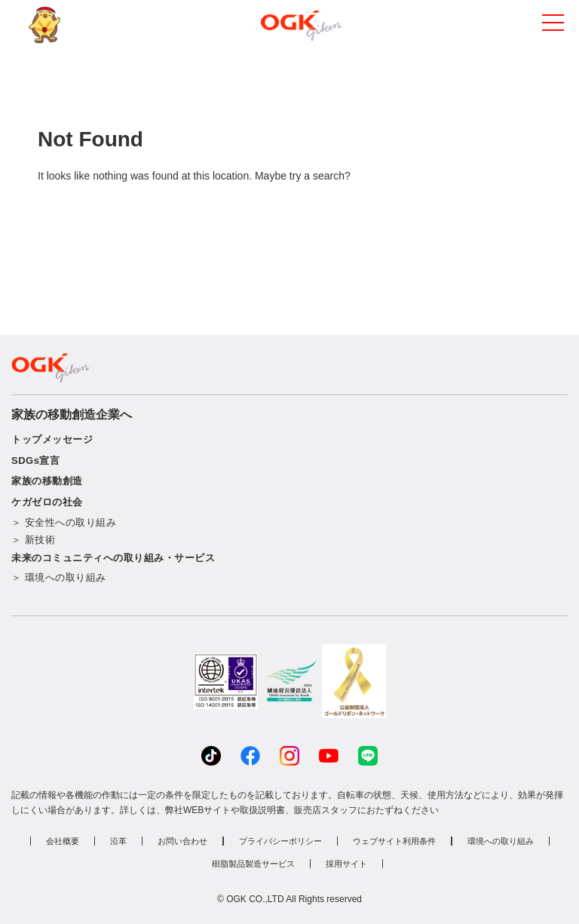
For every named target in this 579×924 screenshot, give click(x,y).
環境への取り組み (501, 841)
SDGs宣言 (36, 460)
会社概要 (63, 841)
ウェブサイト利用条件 (394, 841)
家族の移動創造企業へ (72, 414)
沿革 (118, 841)
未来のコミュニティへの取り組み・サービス (113, 558)
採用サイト (346, 864)
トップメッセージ (52, 439)
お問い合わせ (182, 841)
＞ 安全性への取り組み (64, 522)
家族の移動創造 (47, 481)
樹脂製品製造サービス (253, 864)
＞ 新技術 (33, 540)
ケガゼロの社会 (47, 502)
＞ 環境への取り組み (59, 577)
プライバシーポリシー (280, 841)
